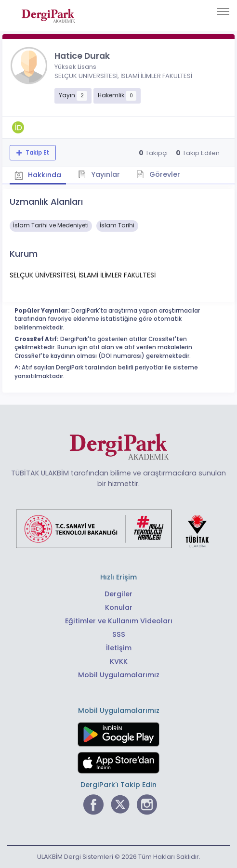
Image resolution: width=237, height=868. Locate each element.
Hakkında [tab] (38, 175)
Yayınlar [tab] (99, 174)
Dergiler (118, 594)
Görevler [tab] (159, 174)
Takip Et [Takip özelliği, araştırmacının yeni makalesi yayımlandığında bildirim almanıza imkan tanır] (37, 153)
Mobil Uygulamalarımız (119, 675)
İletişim (119, 648)
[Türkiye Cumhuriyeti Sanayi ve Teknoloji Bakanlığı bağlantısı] (118, 528)
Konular (119, 607)
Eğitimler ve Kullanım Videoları (119, 621)
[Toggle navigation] (223, 12)
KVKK (119, 661)
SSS (119, 634)
